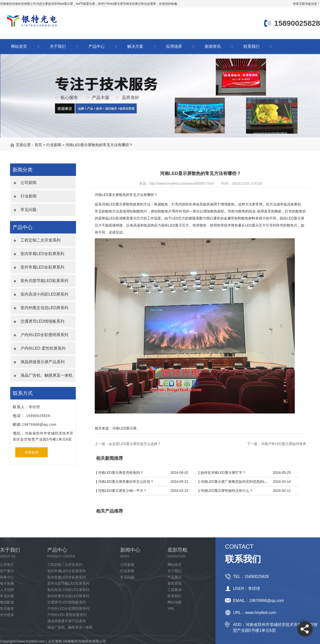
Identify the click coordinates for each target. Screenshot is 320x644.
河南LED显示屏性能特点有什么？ (227, 491)
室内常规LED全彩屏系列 (42, 254)
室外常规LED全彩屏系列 (42, 267)
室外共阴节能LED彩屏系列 (44, 281)
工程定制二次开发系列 (40, 240)
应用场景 (174, 46)
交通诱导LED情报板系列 (42, 321)
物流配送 (7, 602)
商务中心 (7, 577)
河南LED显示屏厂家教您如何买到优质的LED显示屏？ (236, 482)
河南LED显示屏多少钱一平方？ (122, 491)
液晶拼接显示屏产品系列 (42, 362)
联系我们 (251, 46)
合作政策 (7, 615)
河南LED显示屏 (124, 428)
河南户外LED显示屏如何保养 (284, 444)
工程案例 (174, 590)
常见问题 (28, 210)
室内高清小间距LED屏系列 (44, 294)
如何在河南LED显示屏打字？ (223, 473)
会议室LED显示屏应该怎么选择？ (135, 444)
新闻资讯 (213, 46)
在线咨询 (31, 452)
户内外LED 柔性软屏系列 (43, 348)
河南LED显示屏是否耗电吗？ (121, 473)
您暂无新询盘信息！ (306, 4)
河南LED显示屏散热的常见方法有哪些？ (99, 145)
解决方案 (135, 46)
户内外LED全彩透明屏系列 (44, 335)
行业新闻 (54, 145)
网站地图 (174, 602)
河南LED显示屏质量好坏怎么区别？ (126, 482)
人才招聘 (7, 590)
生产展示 (7, 571)
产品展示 (174, 577)
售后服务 (7, 608)
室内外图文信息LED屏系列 (44, 308)
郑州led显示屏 (63, 4)
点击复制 (55, 641)
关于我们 (58, 46)
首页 (38, 145)
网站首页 (19, 46)
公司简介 (7, 565)
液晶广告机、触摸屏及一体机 (46, 375)
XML (171, 608)
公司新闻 (28, 183)
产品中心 (96, 46)
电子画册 (7, 583)
